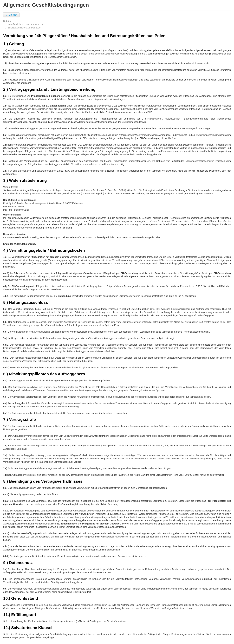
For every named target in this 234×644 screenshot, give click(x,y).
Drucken (11, 15)
